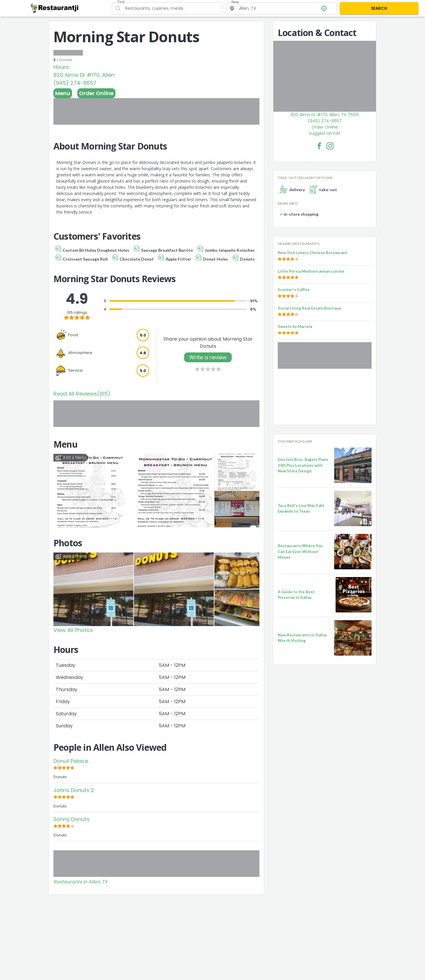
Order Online (96, 93)
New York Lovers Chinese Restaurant (312, 253)
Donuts (66, 60)
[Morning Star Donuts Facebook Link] (319, 146)
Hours (61, 67)
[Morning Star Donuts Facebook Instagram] (330, 146)
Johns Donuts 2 (74, 790)
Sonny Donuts (72, 819)
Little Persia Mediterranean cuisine (311, 271)
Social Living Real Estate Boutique (310, 308)
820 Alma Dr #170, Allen (84, 75)
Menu (63, 93)
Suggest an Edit (325, 133)
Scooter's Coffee (294, 290)
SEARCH (379, 8)
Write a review (208, 357)
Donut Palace (71, 761)
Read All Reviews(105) (82, 394)
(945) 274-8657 (75, 83)
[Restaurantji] (55, 8)
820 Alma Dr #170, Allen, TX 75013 (325, 115)
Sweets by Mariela (295, 326)
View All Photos (73, 630)
